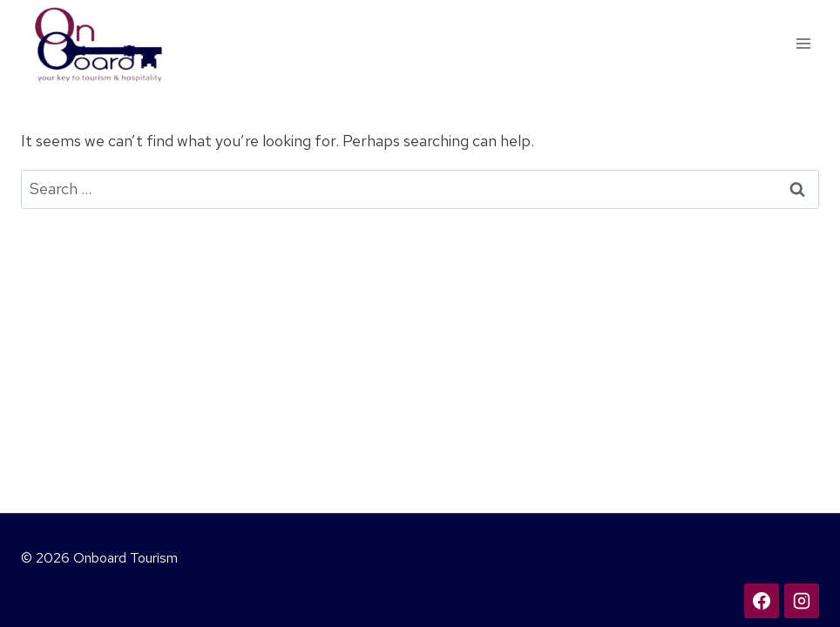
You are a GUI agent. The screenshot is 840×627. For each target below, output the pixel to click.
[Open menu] (803, 43)
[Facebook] (762, 601)
